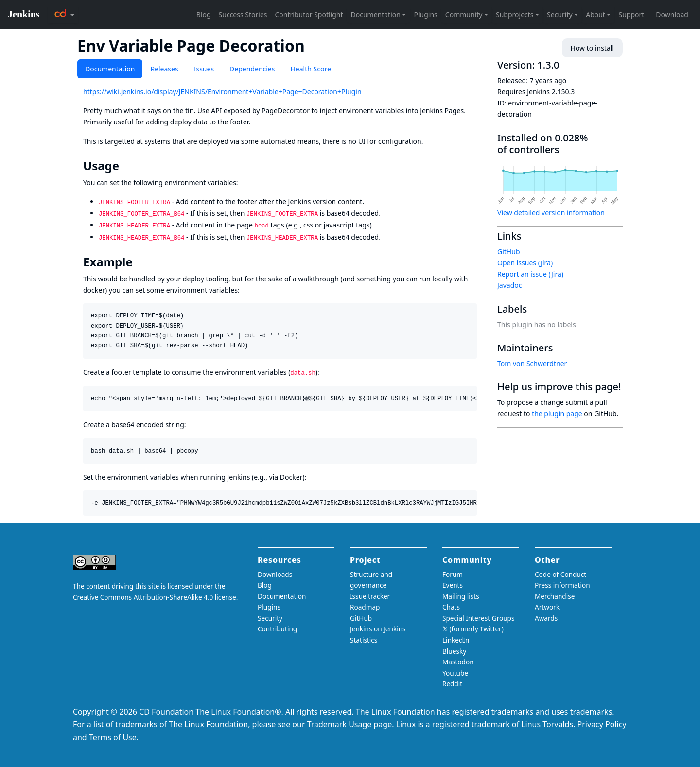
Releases (164, 69)
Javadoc (509, 285)
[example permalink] (140, 262)
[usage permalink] (126, 166)
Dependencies (252, 69)
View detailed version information (551, 213)
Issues (204, 69)
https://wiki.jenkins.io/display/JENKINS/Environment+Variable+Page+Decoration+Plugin (222, 92)
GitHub (509, 252)
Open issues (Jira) (525, 263)
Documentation (110, 69)
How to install (592, 48)
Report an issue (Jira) (530, 274)
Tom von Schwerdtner (532, 363)
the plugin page (557, 413)
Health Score (310, 69)
